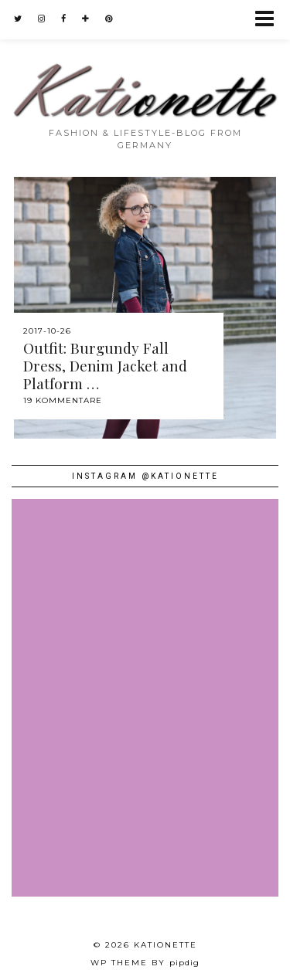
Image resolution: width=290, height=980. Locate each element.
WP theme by (145, 963)
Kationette (165, 945)
